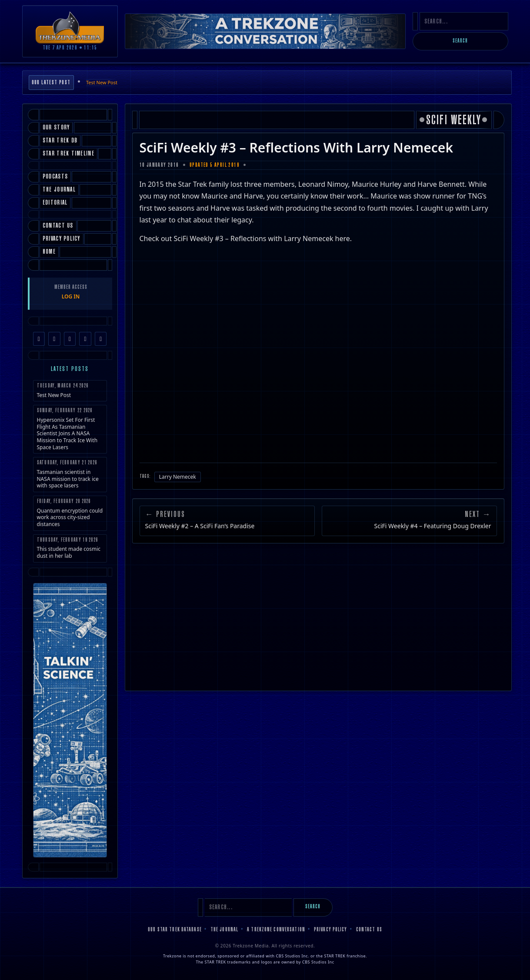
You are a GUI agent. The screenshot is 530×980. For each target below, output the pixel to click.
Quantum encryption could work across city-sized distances (70, 513)
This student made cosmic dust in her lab (70, 548)
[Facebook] (39, 339)
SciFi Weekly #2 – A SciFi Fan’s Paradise (200, 526)
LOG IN (71, 296)
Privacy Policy (331, 930)
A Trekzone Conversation (276, 930)
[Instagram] (54, 339)
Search (460, 41)
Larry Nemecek (178, 477)
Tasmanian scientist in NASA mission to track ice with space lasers (70, 475)
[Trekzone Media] (70, 27)
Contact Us (369, 930)
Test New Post (102, 82)
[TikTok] (70, 339)
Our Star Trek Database (175, 930)
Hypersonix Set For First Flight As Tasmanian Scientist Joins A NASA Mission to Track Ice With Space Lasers (70, 429)
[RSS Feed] (101, 339)
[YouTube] (85, 339)
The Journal (224, 930)
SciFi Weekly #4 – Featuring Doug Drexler (433, 526)
